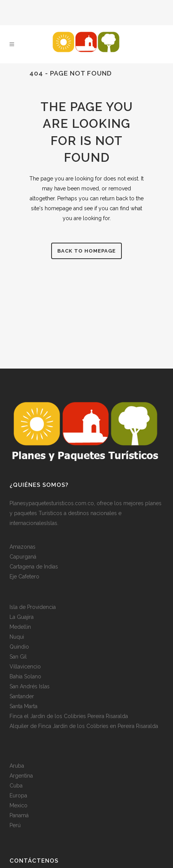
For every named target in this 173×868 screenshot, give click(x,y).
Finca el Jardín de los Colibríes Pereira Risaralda (69, 715)
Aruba (17, 765)
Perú (15, 825)
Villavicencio (25, 666)
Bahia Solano (25, 676)
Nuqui (17, 636)
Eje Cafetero (24, 576)
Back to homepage (86, 251)
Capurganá (23, 556)
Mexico (19, 805)
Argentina (21, 775)
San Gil (18, 656)
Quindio (19, 646)
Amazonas (23, 546)
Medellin (20, 626)
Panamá (19, 815)
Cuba (16, 785)
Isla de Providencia (33, 606)
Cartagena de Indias (34, 566)
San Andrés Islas (30, 686)
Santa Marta (23, 705)
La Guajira (22, 616)
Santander (22, 696)
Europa (18, 795)
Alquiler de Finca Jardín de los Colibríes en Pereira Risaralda (84, 725)
